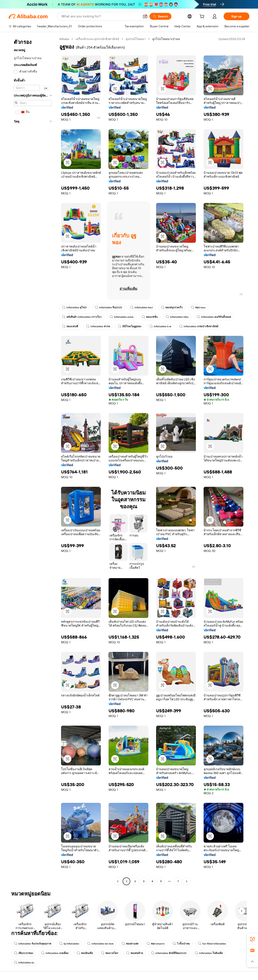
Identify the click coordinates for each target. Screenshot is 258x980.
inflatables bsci (142, 307)
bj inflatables (69, 944)
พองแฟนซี (70, 326)
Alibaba (64, 39)
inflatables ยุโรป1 (74, 307)
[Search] (160, 16)
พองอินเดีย (85, 953)
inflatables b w (160, 326)
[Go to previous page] (118, 881)
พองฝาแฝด (130, 944)
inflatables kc (24, 963)
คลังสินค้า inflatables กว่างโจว (82, 317)
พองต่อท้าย (135, 953)
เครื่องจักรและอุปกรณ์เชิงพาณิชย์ (97, 39)
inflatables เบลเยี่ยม (55, 953)
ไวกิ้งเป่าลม (181, 944)
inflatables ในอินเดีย (209, 953)
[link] (252, 939)
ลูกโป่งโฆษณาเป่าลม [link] (166, 39)
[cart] (203, 17)
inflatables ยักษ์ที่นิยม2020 (169, 953)
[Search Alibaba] (100, 16)
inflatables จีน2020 (108, 307)
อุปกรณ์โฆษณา (136, 39)
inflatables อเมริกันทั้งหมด (214, 317)
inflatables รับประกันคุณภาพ (33, 944)
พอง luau (198, 307)
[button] (145, 16)
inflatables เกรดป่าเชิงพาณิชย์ (199, 326)
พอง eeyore (156, 944)
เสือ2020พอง (24, 953)
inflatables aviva (122, 317)
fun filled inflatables (212, 944)
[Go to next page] (187, 881)
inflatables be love (100, 944)
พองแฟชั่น (150, 317)
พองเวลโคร (110, 953)
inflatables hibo (177, 317)
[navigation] (33, 461)
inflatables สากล (98, 326)
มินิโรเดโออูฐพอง (130, 326)
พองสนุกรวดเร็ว (172, 307)
